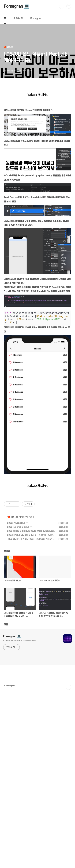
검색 (62, 6)
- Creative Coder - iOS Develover (20, 771)
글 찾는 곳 (18, 18)
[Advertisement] (37, 518)
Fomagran (36, 18)
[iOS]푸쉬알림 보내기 (16, 653)
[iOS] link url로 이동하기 (18, 657)
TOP (69, 817)
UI (17, 647)
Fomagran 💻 (17, 6)
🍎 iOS (11, 647)
